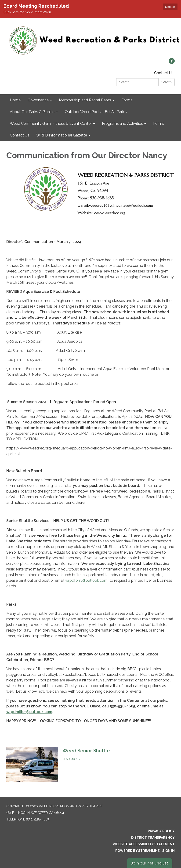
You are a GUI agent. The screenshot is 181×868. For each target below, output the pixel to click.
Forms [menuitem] (127, 100)
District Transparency (153, 838)
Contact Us (164, 73)
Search (167, 82)
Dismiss (170, 7)
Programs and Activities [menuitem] (122, 123)
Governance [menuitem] (38, 100)
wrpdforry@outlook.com (86, 580)
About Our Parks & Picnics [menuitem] (32, 112)
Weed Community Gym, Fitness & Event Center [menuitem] (51, 123)
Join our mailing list (150, 863)
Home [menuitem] (15, 100)
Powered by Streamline (138, 851)
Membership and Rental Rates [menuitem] (85, 100)
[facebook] (172, 63)
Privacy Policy (161, 831)
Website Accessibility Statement (144, 844)
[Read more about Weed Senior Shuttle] (90, 764)
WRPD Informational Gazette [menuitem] (62, 135)
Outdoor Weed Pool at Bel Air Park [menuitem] (94, 112)
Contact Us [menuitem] (20, 135)
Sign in (168, 851)
